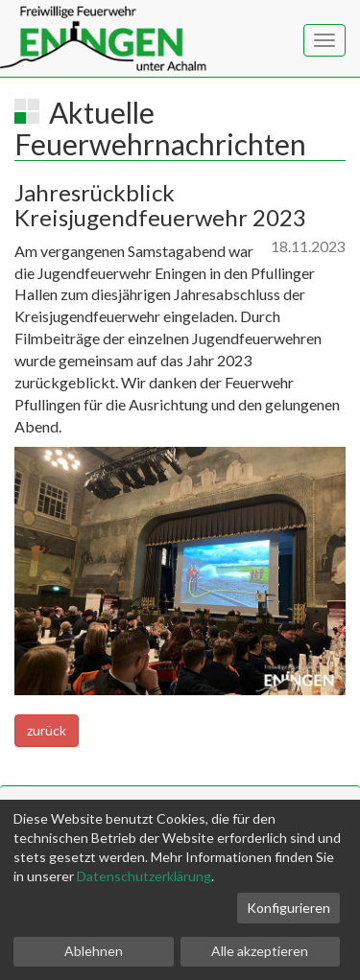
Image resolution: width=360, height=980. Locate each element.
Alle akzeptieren (260, 951)
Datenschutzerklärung (144, 876)
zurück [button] (47, 730)
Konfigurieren (288, 908)
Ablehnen (94, 951)
